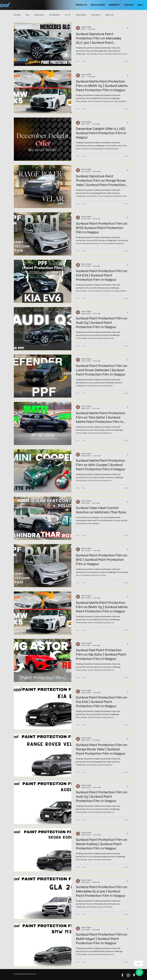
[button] (81, 5)
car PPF (68, 15)
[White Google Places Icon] (134, 975)
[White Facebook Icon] (122, 975)
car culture (96, 15)
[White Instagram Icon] (128, 975)
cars (27, 15)
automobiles (81, 15)
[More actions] (128, 28)
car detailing (54, 15)
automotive (39, 15)
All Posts (17, 15)
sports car (110, 15)
